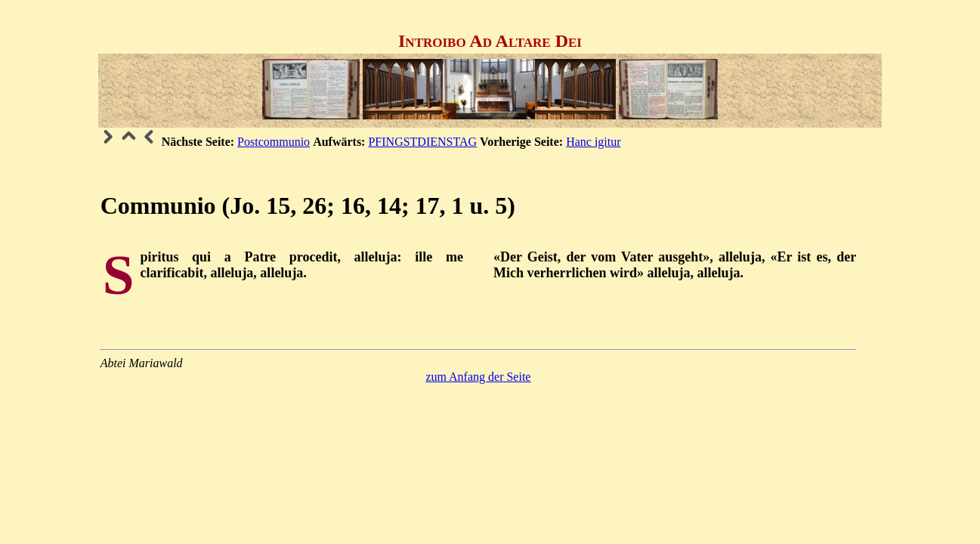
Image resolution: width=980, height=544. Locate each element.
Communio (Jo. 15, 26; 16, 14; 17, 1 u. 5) (308, 206)
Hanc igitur (593, 142)
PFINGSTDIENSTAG (422, 142)
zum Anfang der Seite (478, 377)
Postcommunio (274, 142)
